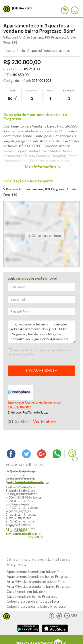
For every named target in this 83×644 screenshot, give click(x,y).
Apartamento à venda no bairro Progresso (39, 558)
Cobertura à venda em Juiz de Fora (33, 583)
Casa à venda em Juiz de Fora (29, 573)
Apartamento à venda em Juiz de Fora (35, 553)
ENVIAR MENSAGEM (42, 370)
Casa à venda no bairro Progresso (32, 578)
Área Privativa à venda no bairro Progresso (39, 568)
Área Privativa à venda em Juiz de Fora (36, 563)
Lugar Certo (7, 9)
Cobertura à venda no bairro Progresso (36, 588)
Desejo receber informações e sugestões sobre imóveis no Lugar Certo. (39, 352)
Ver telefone (45, 421)
